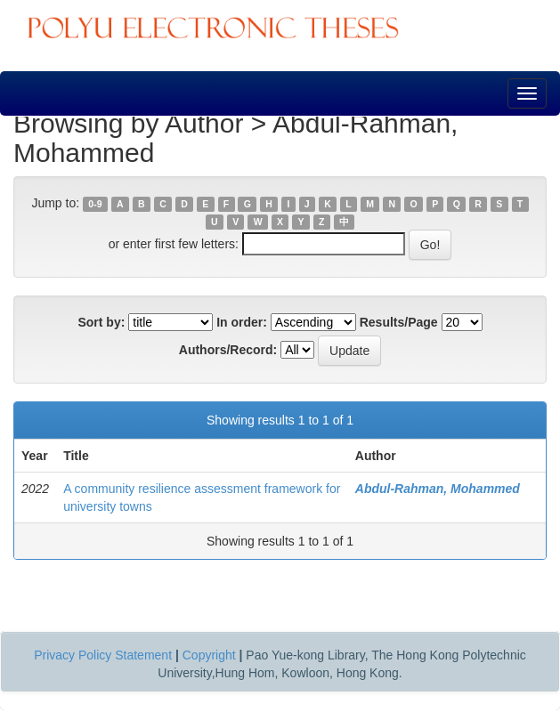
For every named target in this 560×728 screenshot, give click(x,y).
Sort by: (101, 322)
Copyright (209, 655)
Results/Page (399, 322)
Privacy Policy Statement (103, 655)
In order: (242, 322)
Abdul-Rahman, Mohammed (438, 489)
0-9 (95, 204)
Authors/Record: (228, 350)
